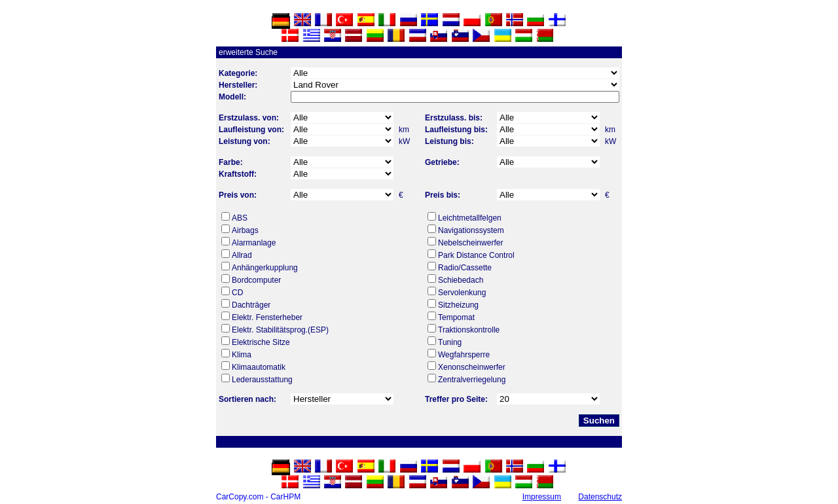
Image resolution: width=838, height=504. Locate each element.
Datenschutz (600, 497)
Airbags (245, 230)
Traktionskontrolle (469, 330)
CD (237, 293)
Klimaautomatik (259, 367)
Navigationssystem (471, 230)
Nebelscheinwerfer (470, 243)
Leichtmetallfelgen (470, 218)
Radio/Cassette (465, 268)
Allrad (242, 255)
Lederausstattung (262, 380)
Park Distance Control (476, 255)
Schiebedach (461, 280)
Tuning (450, 342)
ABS (240, 218)
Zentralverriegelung (472, 380)
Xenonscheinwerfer (472, 367)
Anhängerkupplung (265, 268)
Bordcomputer (256, 280)
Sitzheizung (458, 305)
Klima (242, 355)
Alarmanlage (254, 243)
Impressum (542, 497)
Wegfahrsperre (464, 355)
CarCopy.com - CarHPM (258, 497)
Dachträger (251, 305)
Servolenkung (462, 293)
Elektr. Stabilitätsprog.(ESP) (280, 330)
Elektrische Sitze (261, 342)
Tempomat (456, 317)
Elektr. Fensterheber (267, 317)
